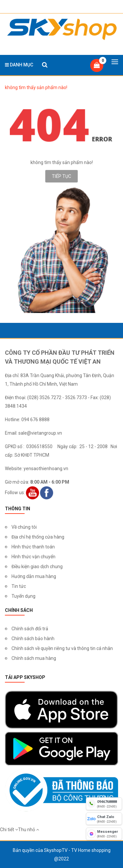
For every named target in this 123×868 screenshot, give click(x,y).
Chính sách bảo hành (33, 639)
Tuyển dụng (23, 596)
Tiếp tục (61, 176)
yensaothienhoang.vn (46, 469)
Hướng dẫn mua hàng (34, 576)
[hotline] (104, 804)
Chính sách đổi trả (30, 629)
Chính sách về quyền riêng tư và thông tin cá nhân (62, 648)
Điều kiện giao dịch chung (37, 567)
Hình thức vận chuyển (33, 557)
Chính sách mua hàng (34, 658)
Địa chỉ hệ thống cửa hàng (38, 537)
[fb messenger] (104, 834)
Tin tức (19, 586)
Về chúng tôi (24, 527)
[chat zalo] (104, 819)
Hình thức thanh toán (33, 547)
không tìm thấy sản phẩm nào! (36, 87)
